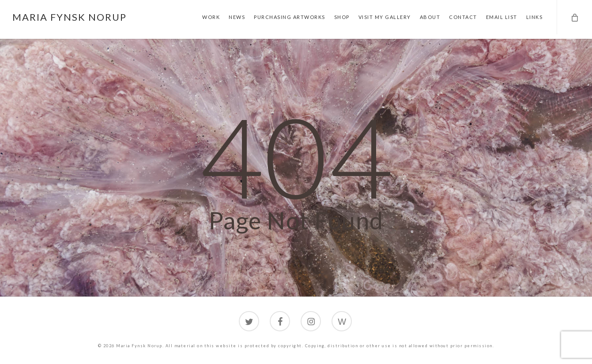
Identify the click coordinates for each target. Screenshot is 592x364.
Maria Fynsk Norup (70, 17)
